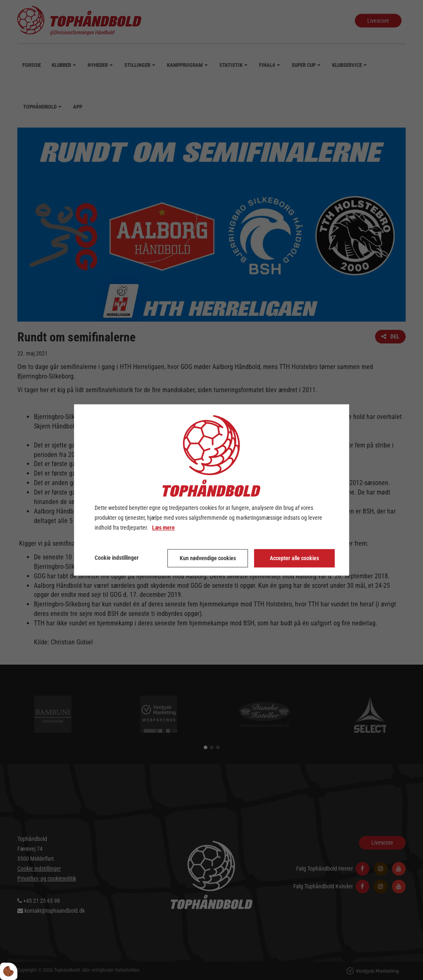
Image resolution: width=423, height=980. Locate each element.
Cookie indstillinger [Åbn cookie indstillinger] (117, 558)
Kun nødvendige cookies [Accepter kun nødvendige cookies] (208, 559)
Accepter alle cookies (294, 559)
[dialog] (211, 490)
